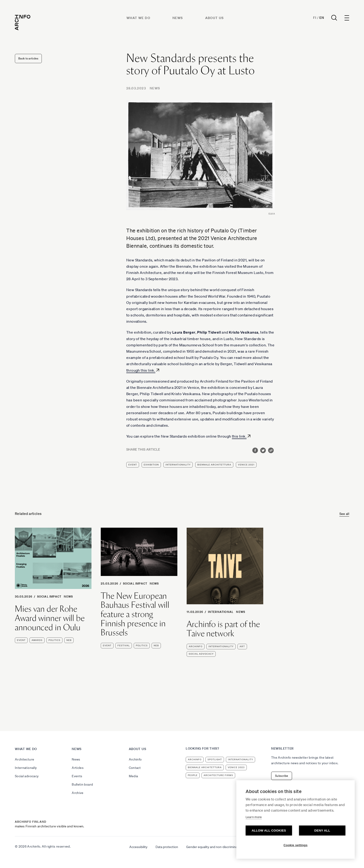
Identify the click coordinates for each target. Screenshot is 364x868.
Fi (315, 18)
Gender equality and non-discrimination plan (218, 847)
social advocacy (201, 654)
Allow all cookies (269, 831)
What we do (138, 18)
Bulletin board (82, 784)
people (193, 775)
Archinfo (196, 646)
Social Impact (49, 597)
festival (124, 645)
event (133, 465)
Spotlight (215, 759)
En (322, 18)
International (221, 612)
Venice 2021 (246, 465)
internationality (178, 465)
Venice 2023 (236, 767)
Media (133, 776)
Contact (135, 768)
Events (77, 776)
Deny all (322, 831)
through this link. (141, 370)
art (242, 646)
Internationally (26, 768)
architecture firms (218, 775)
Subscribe (282, 776)
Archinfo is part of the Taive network (223, 629)
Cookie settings (296, 845)
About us (214, 18)
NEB (69, 640)
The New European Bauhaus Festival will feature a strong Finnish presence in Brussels (135, 614)
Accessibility (138, 847)
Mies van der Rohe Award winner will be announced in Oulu (50, 618)
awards (37, 640)
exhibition (151, 465)
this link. (239, 436)
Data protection (167, 847)
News (178, 18)
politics (54, 640)
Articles (78, 768)
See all (344, 514)
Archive (78, 793)
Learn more (254, 817)
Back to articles (28, 58)
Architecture (24, 759)
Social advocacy (27, 776)
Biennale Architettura (214, 465)
